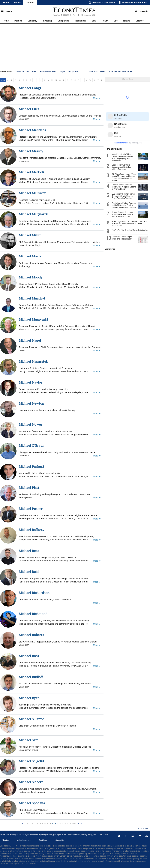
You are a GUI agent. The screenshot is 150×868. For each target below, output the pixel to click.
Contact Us (60, 840)
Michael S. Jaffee (31, 719)
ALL (3, 80)
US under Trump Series (95, 71)
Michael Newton (31, 403)
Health (105, 21)
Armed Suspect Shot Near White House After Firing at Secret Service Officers (123, 214)
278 (64, 823)
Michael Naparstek (33, 361)
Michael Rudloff (31, 677)
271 (29, 823)
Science (140, 21)
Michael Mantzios (32, 130)
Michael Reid (29, 572)
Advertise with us (24, 840)
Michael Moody (31, 277)
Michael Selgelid (31, 761)
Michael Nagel (30, 340)
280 (74, 823)
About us (6, 840)
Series (17, 2)
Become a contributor (104, 2)
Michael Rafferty (31, 530)
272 (34, 823)
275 (49, 823)
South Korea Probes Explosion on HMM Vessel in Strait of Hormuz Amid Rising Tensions (124, 205)
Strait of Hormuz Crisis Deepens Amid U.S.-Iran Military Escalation (122, 167)
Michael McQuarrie (34, 214)
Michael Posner (31, 509)
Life (116, 21)
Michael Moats (30, 256)
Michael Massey (31, 151)
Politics (18, 21)
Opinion (30, 2)
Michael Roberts (31, 635)
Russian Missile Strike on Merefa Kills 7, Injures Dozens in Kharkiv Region (124, 187)
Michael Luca (29, 109)
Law (94, 21)
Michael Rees (29, 551)
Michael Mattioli (31, 172)
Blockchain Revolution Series (120, 71)
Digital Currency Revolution (71, 71)
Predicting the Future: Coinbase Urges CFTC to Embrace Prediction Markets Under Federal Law (130, 224)
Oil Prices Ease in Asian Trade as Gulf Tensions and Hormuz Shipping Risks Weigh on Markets (124, 177)
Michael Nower (31, 424)
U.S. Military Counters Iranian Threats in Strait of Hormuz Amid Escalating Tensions (124, 196)
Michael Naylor (31, 382)
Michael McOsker (32, 193)
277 (59, 823)
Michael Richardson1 (35, 593)
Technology (81, 21)
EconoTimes (110, 249)
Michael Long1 (30, 88)
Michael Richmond (33, 614)
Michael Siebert (31, 782)
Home (6, 2)
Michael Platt (29, 488)
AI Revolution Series (48, 71)
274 (44, 823)
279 (69, 823)
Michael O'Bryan (31, 446)
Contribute (43, 840)
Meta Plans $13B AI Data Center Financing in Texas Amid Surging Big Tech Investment (122, 157)
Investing (47, 21)
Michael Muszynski (33, 319)
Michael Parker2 (31, 467)
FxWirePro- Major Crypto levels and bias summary (122, 238)
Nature (127, 21)
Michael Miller (30, 235)
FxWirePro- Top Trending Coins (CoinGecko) (130, 230)
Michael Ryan (29, 698)
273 (39, 823)
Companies (63, 21)
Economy (32, 21)
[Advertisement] (75, 46)
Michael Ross (29, 656)
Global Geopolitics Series (26, 71)
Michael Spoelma (32, 803)
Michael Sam (29, 740)
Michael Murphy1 (32, 298)
